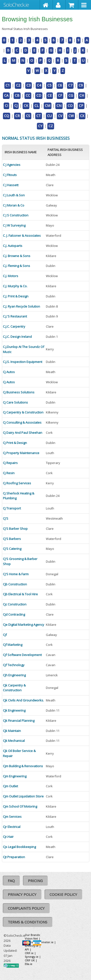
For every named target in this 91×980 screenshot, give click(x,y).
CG (71, 95)
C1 (8, 85)
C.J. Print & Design (16, 296)
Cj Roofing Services (17, 483)
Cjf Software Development (22, 655)
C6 (60, 85)
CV (60, 116)
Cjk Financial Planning (19, 721)
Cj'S (6, 518)
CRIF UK (30, 960)
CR (17, 116)
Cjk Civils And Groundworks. (23, 700)
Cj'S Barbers (12, 539)
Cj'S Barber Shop (15, 529)
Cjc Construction (15, 604)
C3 (29, 85)
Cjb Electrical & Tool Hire (20, 594)
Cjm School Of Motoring (20, 806)
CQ (7, 116)
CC (28, 95)
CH (82, 95)
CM (48, 106)
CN (59, 106)
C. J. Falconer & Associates (22, 236)
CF (60, 95)
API (27, 949)
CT (39, 116)
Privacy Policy (22, 894)
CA (6, 95)
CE (50, 95)
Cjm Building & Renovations (23, 766)
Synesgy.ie (32, 957)
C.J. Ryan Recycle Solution (21, 306)
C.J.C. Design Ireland (17, 337)
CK (26, 106)
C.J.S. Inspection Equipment (23, 362)
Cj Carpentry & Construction (23, 412)
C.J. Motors (11, 276)
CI (6, 106)
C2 (18, 85)
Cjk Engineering (14, 710)
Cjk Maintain (12, 731)
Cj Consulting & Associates (22, 422)
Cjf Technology (14, 665)
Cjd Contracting (14, 614)
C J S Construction (16, 215)
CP (81, 106)
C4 (39, 85)
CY (40, 126)
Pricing (35, 881)
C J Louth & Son (14, 195)
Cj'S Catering (12, 549)
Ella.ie (29, 964)
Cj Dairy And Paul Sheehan (23, 433)
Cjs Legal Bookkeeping (19, 847)
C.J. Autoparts (13, 246)
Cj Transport (12, 508)
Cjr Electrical (12, 827)
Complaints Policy (26, 908)
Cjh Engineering (14, 675)
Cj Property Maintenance (21, 453)
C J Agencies (12, 165)
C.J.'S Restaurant (15, 316)
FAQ (11, 881)
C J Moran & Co (14, 205)
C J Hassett (11, 185)
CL (37, 106)
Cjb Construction (15, 584)
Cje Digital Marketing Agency (24, 625)
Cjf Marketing (13, 645)
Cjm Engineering (15, 776)
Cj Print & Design (15, 443)
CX (82, 116)
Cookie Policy (63, 894)
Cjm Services (12, 817)
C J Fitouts (10, 175)
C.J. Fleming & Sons (17, 266)
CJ (16, 106)
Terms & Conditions (28, 922)
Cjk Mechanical (14, 741)
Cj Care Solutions (15, 402)
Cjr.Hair (8, 837)
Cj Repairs (10, 463)
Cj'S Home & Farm (16, 574)
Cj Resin (9, 473)
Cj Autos (9, 372)
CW (71, 116)
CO (70, 106)
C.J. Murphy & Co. (15, 286)
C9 (81, 85)
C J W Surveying (14, 225)
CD (39, 95)
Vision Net (31, 939)
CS (28, 116)
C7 (70, 85)
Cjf (5, 635)
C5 (49, 85)
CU (49, 116)
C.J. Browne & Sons (17, 256)
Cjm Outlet (10, 786)
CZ (51, 126)
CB (17, 95)
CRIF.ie (29, 953)
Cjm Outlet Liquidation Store (23, 796)
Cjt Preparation (14, 857)
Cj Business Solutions (19, 392)
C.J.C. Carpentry (14, 326)
